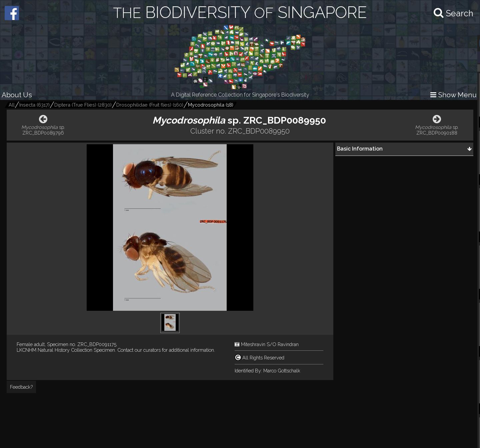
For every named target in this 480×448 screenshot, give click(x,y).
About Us (17, 95)
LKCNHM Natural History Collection (54, 350)
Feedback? (21, 387)
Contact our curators (139, 350)
